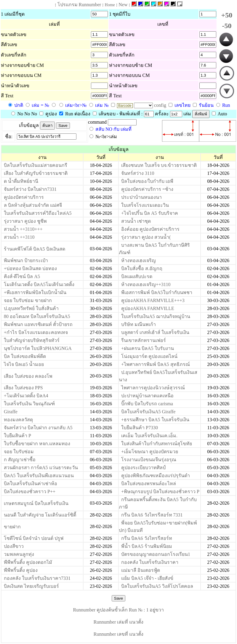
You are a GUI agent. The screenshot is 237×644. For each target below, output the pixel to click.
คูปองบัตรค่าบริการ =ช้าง (147, 189)
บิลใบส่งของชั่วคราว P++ (30, 492)
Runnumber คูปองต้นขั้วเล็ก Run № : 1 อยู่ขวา (119, 610)
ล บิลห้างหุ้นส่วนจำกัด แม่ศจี (33, 205)
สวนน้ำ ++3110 (19, 237)
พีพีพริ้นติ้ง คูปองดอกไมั (28, 562)
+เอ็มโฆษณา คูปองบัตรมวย (150, 452)
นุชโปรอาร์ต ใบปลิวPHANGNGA (38, 348)
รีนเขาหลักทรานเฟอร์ (144, 340)
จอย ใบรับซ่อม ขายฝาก (28, 300)
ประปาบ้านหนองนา (141, 197)
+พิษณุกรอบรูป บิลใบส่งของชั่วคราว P (160, 492)
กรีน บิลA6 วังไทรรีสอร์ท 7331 (152, 515)
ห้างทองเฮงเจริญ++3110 (146, 284)
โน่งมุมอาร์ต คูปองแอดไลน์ (149, 356)
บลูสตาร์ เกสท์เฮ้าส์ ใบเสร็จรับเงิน (155, 332)
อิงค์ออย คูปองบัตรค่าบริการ (150, 229)
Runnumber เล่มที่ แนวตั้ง (119, 622)
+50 (227, 15)
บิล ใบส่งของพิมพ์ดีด (25, 356)
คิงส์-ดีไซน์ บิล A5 (22, 276)
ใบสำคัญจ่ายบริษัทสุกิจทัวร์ (32, 340)
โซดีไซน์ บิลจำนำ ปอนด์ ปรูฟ (34, 538)
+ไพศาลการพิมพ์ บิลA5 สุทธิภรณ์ (156, 364)
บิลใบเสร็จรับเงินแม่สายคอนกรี (36, 165)
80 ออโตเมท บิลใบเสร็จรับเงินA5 (37, 316)
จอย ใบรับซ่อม (19, 452)
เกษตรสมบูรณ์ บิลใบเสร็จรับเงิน (36, 503)
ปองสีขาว (14, 546)
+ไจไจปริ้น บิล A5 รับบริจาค (150, 213)
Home (110, 5)
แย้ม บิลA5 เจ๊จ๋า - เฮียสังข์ (147, 578)
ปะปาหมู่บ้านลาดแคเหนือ (147, 396)
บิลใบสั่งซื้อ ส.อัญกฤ (142, 268)
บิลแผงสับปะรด (137, 276)
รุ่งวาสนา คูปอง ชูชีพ (25, 221)
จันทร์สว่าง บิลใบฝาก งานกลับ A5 (38, 428)
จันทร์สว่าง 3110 (138, 173)
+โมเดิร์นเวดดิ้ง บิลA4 (26, 396)
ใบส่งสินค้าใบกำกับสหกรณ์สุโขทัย (157, 444)
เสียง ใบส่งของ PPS (23, 388)
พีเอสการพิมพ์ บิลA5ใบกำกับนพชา (157, 292)
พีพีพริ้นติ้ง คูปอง (21, 570)
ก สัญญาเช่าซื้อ (20, 460)
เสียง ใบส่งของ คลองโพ (28, 376)
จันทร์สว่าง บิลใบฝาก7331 (30, 189)
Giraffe (11, 412)
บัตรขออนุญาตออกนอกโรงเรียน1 (156, 554)
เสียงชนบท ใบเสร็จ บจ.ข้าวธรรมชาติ (159, 165)
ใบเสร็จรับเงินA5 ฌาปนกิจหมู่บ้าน (156, 316)
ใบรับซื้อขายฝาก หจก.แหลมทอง (37, 444)
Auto (220, 114)
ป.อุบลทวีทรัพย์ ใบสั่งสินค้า (31, 308)
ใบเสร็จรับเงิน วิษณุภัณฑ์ (29, 404)
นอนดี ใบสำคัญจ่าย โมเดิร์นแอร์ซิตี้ (40, 515)
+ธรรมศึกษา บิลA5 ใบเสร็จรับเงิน (155, 420)
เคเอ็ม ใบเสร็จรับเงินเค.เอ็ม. (149, 436)
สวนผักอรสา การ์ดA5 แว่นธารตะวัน (41, 468)
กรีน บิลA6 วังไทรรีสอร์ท (147, 538)
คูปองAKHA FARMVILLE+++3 (153, 300)
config (161, 105)
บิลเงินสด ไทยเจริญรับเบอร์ (31, 586)
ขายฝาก (12, 527)
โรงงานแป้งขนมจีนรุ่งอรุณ (149, 460)
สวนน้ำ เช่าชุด (136, 221)
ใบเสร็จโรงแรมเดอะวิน (145, 205)
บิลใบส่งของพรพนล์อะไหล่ (149, 484)
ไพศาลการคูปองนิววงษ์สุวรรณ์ (153, 388)
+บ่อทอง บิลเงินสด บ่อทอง (30, 268)
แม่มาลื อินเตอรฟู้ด (141, 570)
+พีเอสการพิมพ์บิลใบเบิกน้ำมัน (35, 292)
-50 (227, 26)
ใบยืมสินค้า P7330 (140, 428)
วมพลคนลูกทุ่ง (19, 554)
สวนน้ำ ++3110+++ (23, 229)
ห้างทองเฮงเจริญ (138, 260)
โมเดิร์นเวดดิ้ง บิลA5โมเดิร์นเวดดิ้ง (39, 284)
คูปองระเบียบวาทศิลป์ (143, 468)
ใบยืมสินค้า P (17, 436)
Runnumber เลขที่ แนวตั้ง (119, 634)
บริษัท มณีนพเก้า (138, 324)
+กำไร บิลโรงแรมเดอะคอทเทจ (36, 332)
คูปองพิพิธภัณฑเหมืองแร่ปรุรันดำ (156, 476)
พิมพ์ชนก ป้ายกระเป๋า (26, 260)
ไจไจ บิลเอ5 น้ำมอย (24, 364)
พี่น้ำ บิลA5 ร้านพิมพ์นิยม (147, 546)
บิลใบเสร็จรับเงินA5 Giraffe (148, 412)
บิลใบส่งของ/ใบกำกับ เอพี (147, 181)
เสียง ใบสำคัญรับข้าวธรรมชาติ (36, 173)
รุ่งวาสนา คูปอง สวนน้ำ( (146, 237)
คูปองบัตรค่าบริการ (24, 197)
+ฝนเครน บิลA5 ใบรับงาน (148, 348)
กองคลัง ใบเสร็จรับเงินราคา (150, 562)
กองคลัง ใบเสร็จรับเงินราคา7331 (37, 578)
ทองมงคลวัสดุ (18, 420)
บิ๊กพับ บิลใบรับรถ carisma (147, 404)
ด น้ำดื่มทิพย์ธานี (21, 181)
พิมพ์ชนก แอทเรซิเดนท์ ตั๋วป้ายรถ (38, 324)
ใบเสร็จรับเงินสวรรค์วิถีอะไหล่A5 (38, 213)
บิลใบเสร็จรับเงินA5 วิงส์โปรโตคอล (157, 586)
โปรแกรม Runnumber (79, 5)
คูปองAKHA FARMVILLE (148, 308)
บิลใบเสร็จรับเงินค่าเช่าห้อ (31, 484)
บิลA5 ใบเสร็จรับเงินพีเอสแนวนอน (39, 476)
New (123, 5)
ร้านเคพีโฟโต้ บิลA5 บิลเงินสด (35, 249)
